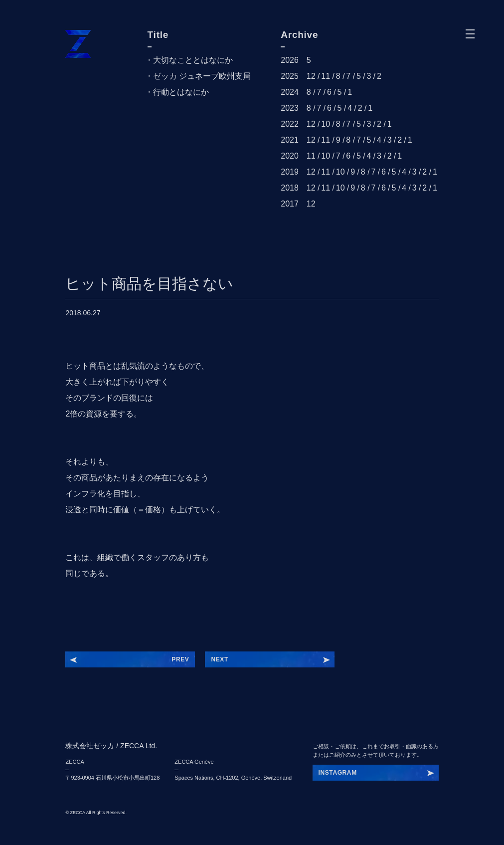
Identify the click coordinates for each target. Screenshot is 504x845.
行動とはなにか (181, 92)
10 (326, 124)
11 (326, 76)
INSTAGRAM (338, 773)
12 (311, 76)
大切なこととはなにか (193, 60)
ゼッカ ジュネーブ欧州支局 (202, 76)
